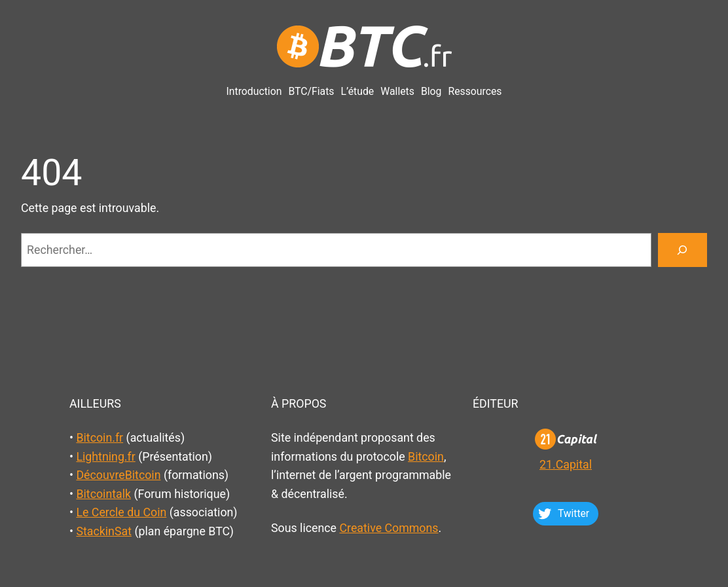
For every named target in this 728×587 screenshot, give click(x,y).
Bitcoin (426, 456)
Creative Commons (389, 528)
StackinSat (104, 531)
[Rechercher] (682, 250)
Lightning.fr (105, 456)
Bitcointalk (103, 494)
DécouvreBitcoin (118, 475)
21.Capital (566, 464)
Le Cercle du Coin (121, 512)
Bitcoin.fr (100, 437)
